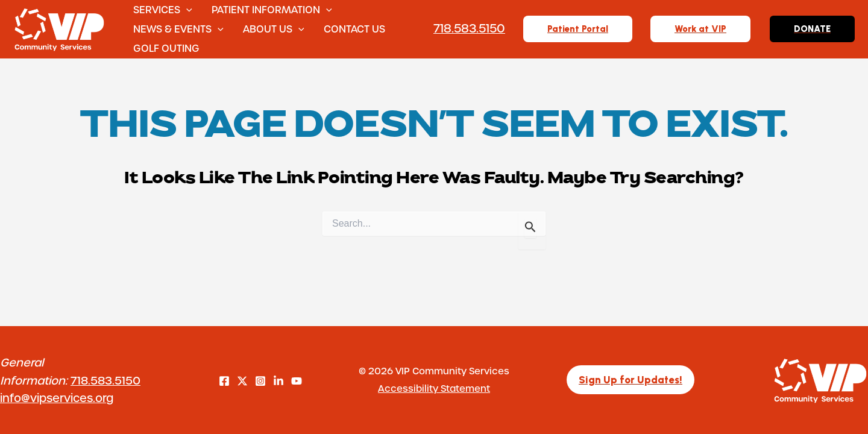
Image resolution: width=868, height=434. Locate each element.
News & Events (178, 29)
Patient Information (272, 10)
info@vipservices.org (57, 398)
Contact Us (354, 29)
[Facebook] (224, 381)
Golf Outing (166, 48)
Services (163, 10)
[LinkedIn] (278, 381)
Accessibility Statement (434, 388)
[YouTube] (297, 381)
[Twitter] (242, 381)
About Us (274, 29)
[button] (186, 10)
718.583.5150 (105, 380)
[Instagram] (260, 381)
